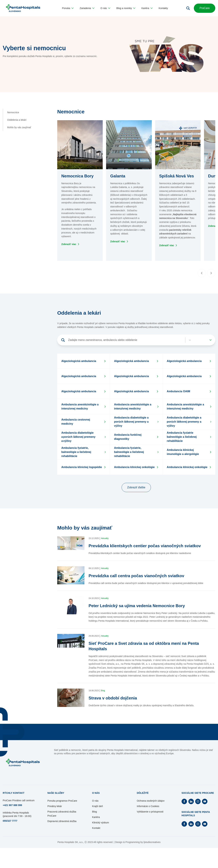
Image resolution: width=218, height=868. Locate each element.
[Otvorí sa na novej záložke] (70, 244)
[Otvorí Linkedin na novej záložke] (191, 801)
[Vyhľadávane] (200, 340)
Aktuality (105, 538)
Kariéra (96, 817)
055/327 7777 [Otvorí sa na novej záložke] (10, 821)
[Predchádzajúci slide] (202, 273)
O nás (95, 801)
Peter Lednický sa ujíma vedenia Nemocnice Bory (137, 606)
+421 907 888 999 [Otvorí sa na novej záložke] (12, 805)
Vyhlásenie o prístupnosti (150, 812)
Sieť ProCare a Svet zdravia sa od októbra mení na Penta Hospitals (144, 646)
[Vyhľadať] (63, 340)
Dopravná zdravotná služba (62, 821)
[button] (68, 8)
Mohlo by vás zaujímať (19, 127)
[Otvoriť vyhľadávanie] (188, 8)
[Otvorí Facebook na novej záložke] (184, 801)
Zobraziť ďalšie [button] (136, 487)
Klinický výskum (101, 823)
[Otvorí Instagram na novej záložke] (198, 801)
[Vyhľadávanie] (121, 340)
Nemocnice (13, 112)
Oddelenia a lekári (17, 120)
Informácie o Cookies (148, 806)
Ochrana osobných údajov (151, 801)
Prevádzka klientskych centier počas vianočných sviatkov (145, 546)
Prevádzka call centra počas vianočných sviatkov (136, 576)
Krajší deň (98, 806)
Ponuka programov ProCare (62, 801)
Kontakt (96, 828)
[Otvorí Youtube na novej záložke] (205, 801)
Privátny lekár (55, 806)
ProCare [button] (205, 8)
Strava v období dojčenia (113, 698)
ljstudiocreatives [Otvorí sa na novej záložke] (152, 842)
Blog (103, 691)
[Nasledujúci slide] (211, 273)
